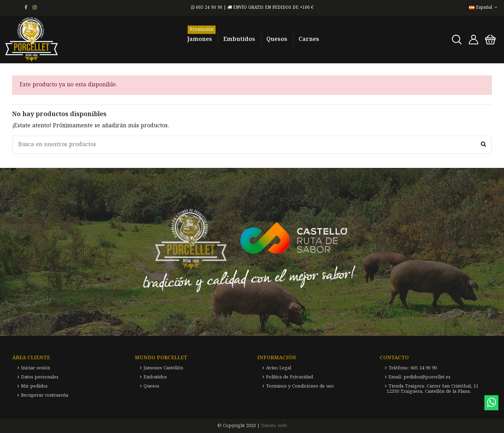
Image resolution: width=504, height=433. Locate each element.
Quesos (151, 386)
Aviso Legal (279, 368)
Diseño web (274, 426)
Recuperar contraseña (45, 395)
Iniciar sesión (36, 368)
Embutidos (155, 377)
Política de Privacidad (289, 377)
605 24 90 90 (207, 8)
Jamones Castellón (163, 368)
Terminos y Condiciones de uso (300, 386)
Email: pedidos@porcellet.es (419, 377)
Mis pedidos (34, 386)
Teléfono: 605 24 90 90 (413, 368)
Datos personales (40, 377)
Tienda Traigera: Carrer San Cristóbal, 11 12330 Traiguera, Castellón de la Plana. (433, 389)
